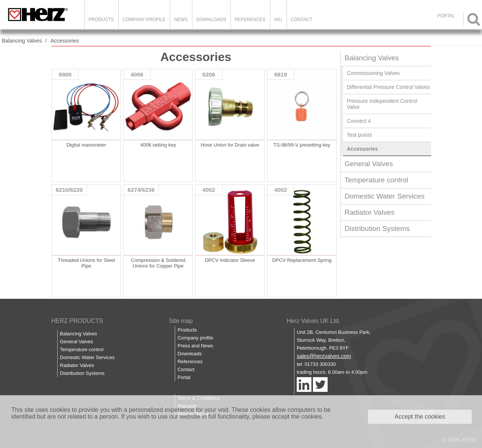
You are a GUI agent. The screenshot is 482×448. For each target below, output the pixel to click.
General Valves (369, 164)
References (250, 20)
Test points (359, 135)
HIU (278, 20)
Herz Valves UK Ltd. (313, 321)
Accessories (65, 41)
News (181, 20)
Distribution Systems (377, 229)
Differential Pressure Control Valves (388, 87)
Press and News (195, 346)
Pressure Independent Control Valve (382, 104)
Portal (184, 377)
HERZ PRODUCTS (77, 321)
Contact (301, 20)
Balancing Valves (22, 41)
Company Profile (144, 20)
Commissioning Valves (373, 73)
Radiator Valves (370, 212)
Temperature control (376, 180)
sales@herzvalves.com (324, 356)
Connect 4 (359, 121)
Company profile (195, 338)
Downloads (211, 20)
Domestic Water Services (385, 196)
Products (101, 20)
